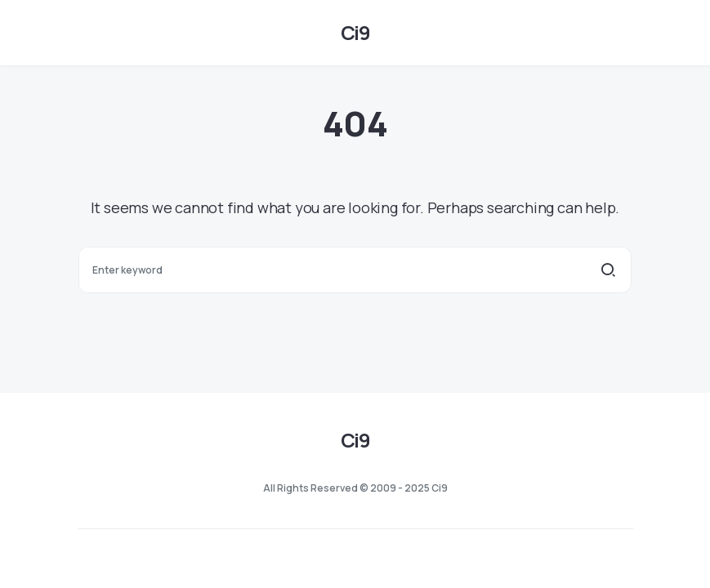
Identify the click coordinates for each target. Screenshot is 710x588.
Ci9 (355, 32)
